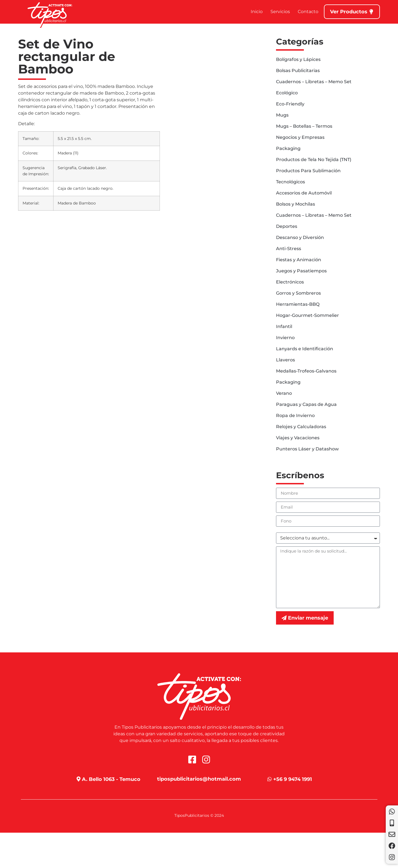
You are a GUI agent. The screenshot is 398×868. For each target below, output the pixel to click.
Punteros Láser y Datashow (307, 449)
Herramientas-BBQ (298, 304)
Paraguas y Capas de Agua (306, 404)
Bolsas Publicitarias (298, 71)
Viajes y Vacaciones (298, 438)
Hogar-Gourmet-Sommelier (307, 315)
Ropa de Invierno (295, 415)
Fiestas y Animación (299, 260)
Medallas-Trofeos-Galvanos (306, 371)
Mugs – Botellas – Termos (304, 126)
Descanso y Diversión (300, 237)
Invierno (285, 338)
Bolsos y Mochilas (296, 204)
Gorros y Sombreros (298, 293)
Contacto (308, 12)
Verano (284, 393)
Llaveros (285, 360)
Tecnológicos (290, 182)
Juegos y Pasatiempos (301, 271)
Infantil (284, 326)
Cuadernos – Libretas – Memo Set (314, 82)
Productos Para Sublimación (308, 171)
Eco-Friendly (290, 104)
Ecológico (287, 93)
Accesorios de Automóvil (304, 193)
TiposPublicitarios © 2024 (199, 815)
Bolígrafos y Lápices (298, 59)
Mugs (282, 115)
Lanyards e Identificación (305, 349)
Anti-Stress (289, 249)
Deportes (287, 226)
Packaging (288, 148)
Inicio (257, 12)
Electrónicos (290, 282)
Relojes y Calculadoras (301, 427)
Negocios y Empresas (300, 137)
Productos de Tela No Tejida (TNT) (314, 160)
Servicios (280, 12)
